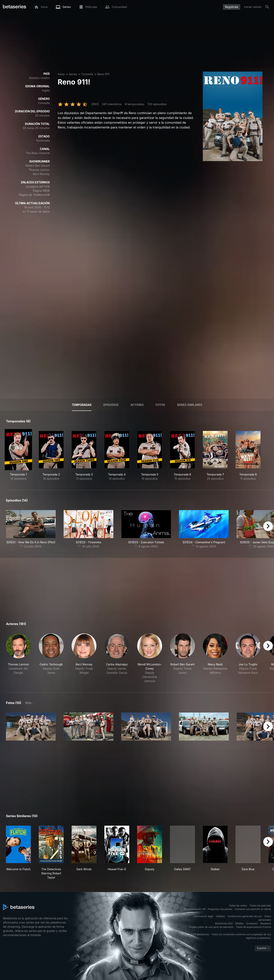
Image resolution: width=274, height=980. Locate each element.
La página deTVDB (38, 186)
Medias (240, 923)
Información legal (203, 916)
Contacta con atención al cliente (253, 909)
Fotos (160, 405)
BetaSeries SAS (224, 923)
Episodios (111, 405)
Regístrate (232, 7)
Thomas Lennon (39, 170)
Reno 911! (103, 74)
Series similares (190, 405)
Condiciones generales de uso (245, 916)
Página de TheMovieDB (34, 195)
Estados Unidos (39, 78)
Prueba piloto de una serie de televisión (211, 927)
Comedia (87, 74)
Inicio (61, 74)
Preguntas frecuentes (220, 909)
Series (73, 74)
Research (266, 923)
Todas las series (238, 906)
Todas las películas (260, 906)
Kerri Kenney (41, 174)
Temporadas (82, 405)
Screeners (252, 923)
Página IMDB (41, 191)
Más (28, 703)
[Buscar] (267, 7)
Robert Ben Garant (38, 166)
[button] (18, 658)
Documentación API (195, 909)
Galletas (221, 916)
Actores (137, 405)
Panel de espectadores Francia (254, 927)
